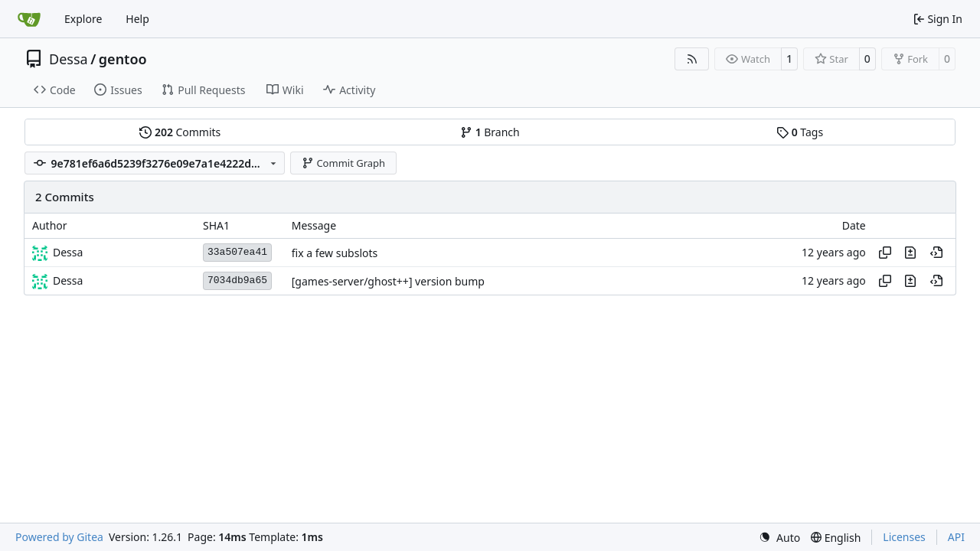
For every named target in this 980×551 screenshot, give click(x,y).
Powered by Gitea (59, 537)
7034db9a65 (237, 280)
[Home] (29, 19)
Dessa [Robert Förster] (68, 252)
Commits (180, 132)
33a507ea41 (237, 252)
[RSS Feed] (692, 59)
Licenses (904, 537)
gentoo (123, 59)
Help (137, 19)
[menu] (779, 538)
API (956, 537)
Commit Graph (343, 163)
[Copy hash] (885, 253)
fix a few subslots (335, 253)
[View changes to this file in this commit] (910, 253)
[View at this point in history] (936, 253)
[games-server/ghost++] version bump (388, 281)
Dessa (69, 59)
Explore (83, 19)
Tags (800, 132)
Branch (490, 132)
